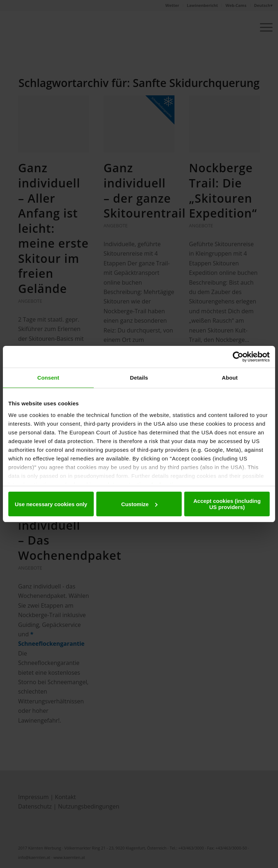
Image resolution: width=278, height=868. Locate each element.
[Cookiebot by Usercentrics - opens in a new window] (238, 357)
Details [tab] (139, 378)
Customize (139, 504)
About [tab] (230, 378)
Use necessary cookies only (51, 504)
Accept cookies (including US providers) (227, 504)
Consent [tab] (48, 378)
